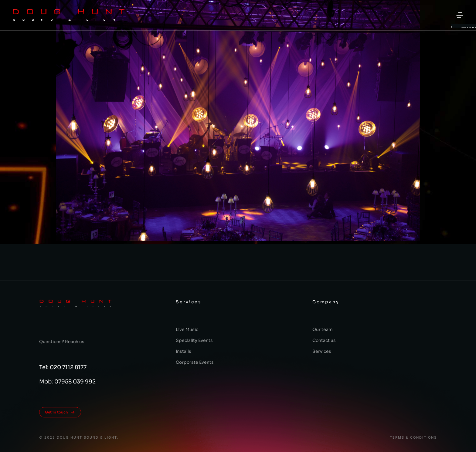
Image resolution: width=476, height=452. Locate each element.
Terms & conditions (413, 438)
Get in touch (60, 412)
